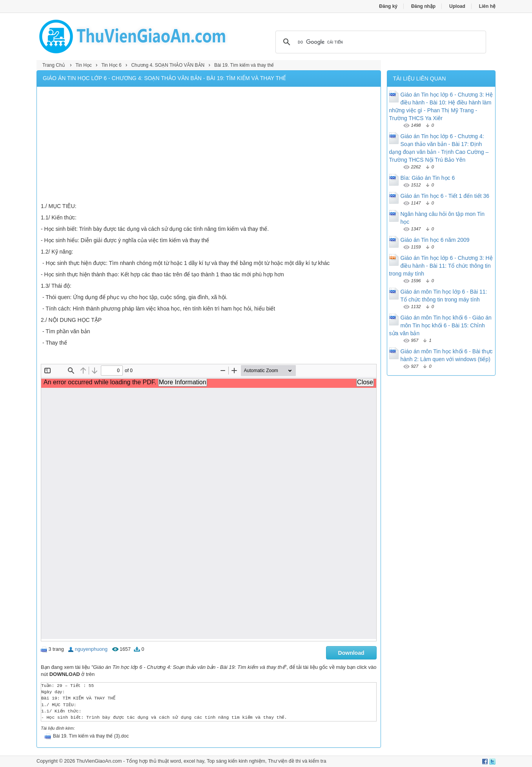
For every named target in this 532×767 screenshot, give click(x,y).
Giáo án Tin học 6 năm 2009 (435, 240)
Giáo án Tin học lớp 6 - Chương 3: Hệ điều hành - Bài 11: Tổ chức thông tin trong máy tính (441, 266)
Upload (457, 6)
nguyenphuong (91, 649)
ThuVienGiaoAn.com (99, 761)
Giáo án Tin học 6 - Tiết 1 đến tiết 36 (445, 196)
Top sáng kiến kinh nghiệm (236, 761)
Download (351, 653)
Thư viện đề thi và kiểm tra (297, 761)
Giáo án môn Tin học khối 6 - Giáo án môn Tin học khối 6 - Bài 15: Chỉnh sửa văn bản (440, 325)
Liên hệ (487, 6)
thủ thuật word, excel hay (177, 761)
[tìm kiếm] (380, 42)
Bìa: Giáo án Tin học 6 (428, 178)
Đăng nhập (423, 6)
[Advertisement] (209, 146)
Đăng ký (388, 6)
